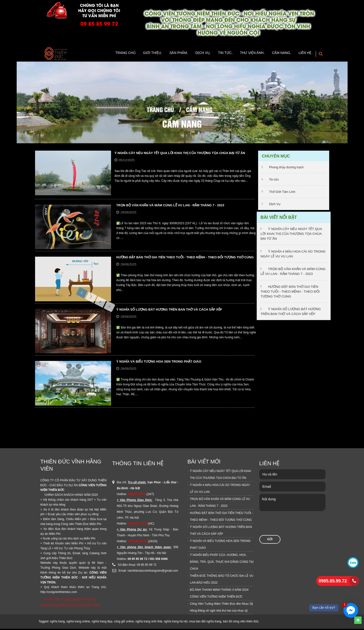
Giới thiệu (134, 54)
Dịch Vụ (275, 205)
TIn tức (215, 54)
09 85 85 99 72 (99, 23)
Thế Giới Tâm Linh (282, 193)
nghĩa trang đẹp (102, 623)
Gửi (270, 399)
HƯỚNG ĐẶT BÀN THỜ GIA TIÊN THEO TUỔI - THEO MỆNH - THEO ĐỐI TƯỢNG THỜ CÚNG (291, 289)
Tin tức (274, 181)
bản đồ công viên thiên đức (241, 623)
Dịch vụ (190, 54)
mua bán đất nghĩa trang (205, 623)
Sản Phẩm (163, 54)
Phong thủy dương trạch (286, 168)
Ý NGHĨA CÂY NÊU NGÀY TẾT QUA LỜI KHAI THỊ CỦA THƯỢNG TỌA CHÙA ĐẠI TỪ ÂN (180, 154)
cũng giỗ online (124, 623)
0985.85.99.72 (333, 581)
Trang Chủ (107, 54)
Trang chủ (160, 111)
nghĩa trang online (78, 623)
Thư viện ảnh (245, 54)
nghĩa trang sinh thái (149, 623)
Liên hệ (303, 54)
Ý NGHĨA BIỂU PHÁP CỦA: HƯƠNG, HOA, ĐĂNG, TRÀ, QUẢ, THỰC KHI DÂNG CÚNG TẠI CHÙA (81, 563)
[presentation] (297, 386)
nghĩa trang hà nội (176, 623)
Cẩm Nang (276, 54)
